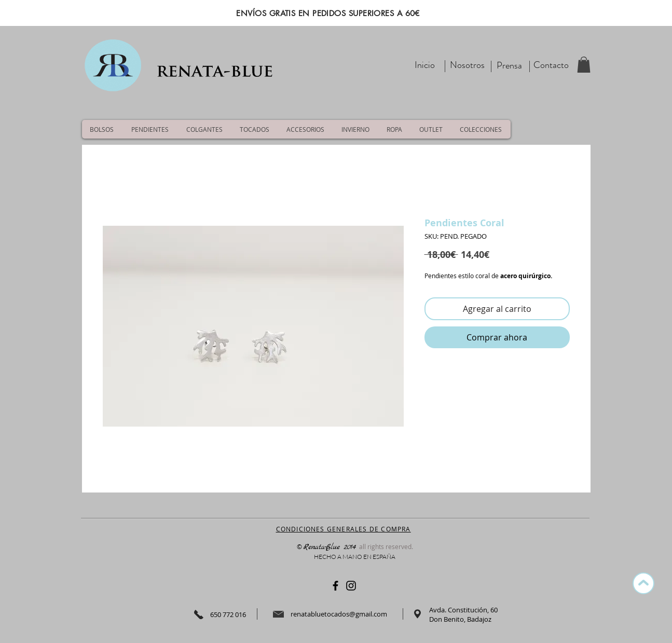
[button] (584, 65)
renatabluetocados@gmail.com (339, 614)
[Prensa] (510, 66)
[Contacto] (551, 65)
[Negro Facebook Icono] (335, 586)
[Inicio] (425, 65)
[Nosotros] (467, 65)
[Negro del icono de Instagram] (351, 586)
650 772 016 (228, 614)
